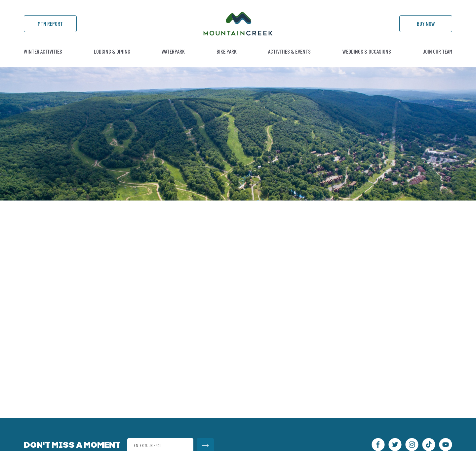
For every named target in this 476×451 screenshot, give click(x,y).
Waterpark (173, 51)
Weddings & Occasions (367, 51)
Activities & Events (289, 51)
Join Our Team (437, 51)
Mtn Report (50, 23)
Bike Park (227, 51)
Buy (426, 23)
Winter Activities (43, 51)
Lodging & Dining (112, 51)
